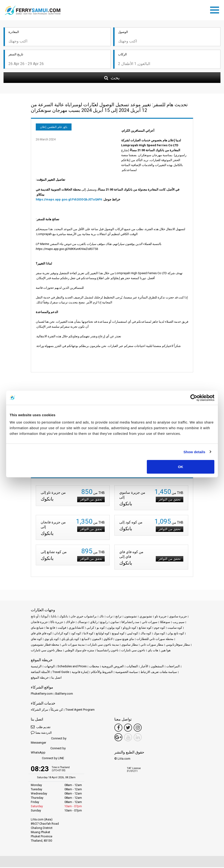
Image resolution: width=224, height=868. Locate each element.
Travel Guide (61, 673)
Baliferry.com (64, 694)
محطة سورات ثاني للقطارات (155, 640)
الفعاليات (132, 667)
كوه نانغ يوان (176, 634)
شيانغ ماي (37, 628)
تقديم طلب (41, 727)
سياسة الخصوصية (127, 673)
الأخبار (144, 667)
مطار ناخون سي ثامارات (46, 651)
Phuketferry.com (42, 694)
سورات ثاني (150, 623)
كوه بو (101, 628)
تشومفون (131, 617)
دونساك (82, 623)
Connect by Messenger (49, 741)
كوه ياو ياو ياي (70, 640)
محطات (94, 667)
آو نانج (35, 617)
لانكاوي (108, 640)
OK (181, 467)
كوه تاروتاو (130, 628)
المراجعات (173, 667)
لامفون (96, 640)
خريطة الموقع (40, 678)
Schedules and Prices (72, 667)
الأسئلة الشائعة (40, 673)
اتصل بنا (56, 678)
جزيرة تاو (161, 617)
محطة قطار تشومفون (45, 645)
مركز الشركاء (39, 710)
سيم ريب (179, 623)
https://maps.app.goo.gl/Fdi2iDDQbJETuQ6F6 (69, 200)
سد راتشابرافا (130, 623)
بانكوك (64, 617)
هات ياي (153, 651)
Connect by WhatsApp (48, 751)
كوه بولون (114, 628)
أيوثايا (45, 617)
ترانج (118, 617)
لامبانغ (86, 640)
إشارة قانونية (80, 673)
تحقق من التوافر (91, 500)
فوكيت (62, 628)
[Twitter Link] (128, 728)
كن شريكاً (57, 710)
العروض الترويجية (113, 667)
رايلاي (94, 623)
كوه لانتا (88, 634)
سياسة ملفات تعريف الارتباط (159, 673)
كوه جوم (160, 628)
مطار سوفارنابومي (178, 645)
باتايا (54, 617)
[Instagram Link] (138, 728)
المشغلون (157, 667)
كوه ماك (146, 634)
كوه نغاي (36, 640)
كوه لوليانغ (103, 634)
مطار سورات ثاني (152, 645)
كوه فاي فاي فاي (41, 634)
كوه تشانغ (145, 628)
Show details (194, 452)
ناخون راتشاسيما (108, 651)
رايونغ (104, 623)
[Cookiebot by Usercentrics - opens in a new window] (194, 398)
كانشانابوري (76, 628)
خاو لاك (70, 623)
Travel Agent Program (80, 710)
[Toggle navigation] (216, 10)
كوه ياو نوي (52, 640)
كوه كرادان (61, 634)
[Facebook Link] (118, 728)
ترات (110, 617)
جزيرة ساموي (178, 617)
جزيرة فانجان (39, 623)
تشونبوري (146, 617)
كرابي (90, 628)
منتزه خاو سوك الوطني (79, 651)
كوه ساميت (175, 628)
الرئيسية (36, 667)
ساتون (115, 623)
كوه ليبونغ (118, 634)
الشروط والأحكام (102, 673)
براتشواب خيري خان (84, 617)
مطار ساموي (130, 645)
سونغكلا (165, 623)
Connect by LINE (47, 759)
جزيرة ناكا (57, 623)
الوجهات (50, 667)
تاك (102, 617)
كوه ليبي (132, 634)
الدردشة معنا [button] (41, 733)
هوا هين (166, 651)
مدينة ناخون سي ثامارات (103, 645)
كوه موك (159, 634)
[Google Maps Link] (118, 738)
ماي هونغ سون (124, 640)
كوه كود (76, 634)
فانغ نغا (51, 628)
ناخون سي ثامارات (133, 651)
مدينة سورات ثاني (73, 645)
